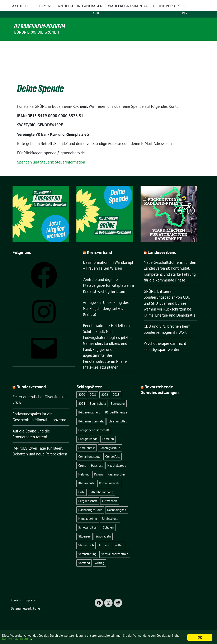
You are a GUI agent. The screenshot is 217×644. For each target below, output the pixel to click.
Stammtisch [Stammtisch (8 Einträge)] (86, 536)
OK (200, 637)
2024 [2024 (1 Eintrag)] (82, 395)
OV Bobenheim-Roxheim (40, 26)
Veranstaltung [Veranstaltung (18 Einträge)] (87, 545)
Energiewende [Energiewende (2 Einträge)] (88, 430)
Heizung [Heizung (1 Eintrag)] (84, 466)
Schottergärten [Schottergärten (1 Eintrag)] (88, 519)
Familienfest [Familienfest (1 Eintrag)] (87, 439)
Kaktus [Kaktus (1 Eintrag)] (99, 466)
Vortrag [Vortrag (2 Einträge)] (99, 554)
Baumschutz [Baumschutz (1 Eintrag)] (98, 395)
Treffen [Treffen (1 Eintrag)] (119, 536)
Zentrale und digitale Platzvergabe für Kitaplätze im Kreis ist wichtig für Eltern (108, 277)
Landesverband (162, 244)
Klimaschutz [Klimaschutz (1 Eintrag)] (86, 474)
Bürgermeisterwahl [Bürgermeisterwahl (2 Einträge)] (91, 413)
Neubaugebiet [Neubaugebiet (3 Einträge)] (88, 510)
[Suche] (197, 9)
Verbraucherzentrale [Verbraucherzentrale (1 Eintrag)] (115, 545)
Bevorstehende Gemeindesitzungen (160, 381)
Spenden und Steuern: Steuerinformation (51, 153)
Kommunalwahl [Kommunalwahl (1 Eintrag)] (109, 474)
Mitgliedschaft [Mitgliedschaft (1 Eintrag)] (88, 492)
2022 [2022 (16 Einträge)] (105, 386)
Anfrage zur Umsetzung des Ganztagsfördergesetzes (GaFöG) (106, 300)
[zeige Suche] (203, 9)
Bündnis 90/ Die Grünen (37, 32)
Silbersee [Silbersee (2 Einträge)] (84, 528)
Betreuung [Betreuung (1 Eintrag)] (118, 395)
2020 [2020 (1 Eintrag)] (82, 386)
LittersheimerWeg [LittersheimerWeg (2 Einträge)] (101, 483)
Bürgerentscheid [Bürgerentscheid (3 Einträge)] (89, 404)
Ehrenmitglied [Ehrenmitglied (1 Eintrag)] (118, 413)
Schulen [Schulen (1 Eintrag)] (108, 519)
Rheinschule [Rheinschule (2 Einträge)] (110, 510)
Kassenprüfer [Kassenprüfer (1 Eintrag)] (116, 466)
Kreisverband (100, 244)
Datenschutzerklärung (46, 639)
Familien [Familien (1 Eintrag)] (108, 430)
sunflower (43, 628)
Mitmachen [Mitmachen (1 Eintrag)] (110, 492)
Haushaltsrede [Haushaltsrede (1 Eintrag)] (117, 457)
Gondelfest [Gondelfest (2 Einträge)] (112, 448)
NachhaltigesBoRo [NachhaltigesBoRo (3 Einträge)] (90, 501)
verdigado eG (92, 628)
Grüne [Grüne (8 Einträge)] (82, 457)
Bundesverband (31, 378)
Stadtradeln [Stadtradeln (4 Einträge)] (103, 528)
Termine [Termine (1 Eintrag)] (104, 536)
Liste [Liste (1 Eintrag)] (82, 483)
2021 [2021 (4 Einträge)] (93, 386)
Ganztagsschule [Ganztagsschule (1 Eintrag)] (110, 439)
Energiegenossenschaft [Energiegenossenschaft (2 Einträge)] (94, 421)
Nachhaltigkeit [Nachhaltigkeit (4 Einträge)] (117, 501)
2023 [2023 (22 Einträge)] (116, 386)
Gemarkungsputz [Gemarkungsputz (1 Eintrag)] (89, 448)
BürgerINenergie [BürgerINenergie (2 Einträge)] (116, 404)
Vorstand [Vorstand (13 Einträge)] (84, 554)
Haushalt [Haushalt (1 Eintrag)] (97, 457)
